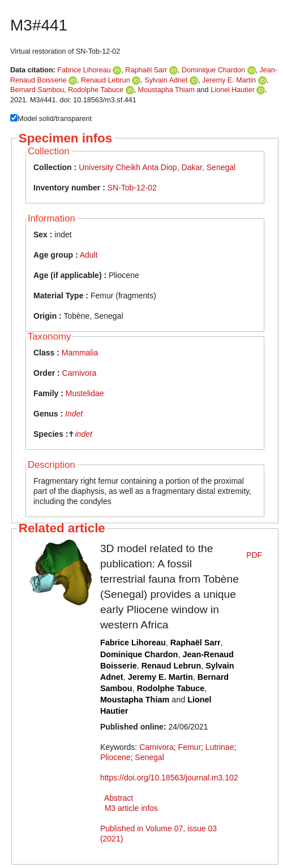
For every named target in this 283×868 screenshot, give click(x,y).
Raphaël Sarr (146, 70)
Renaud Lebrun (106, 80)
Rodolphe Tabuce (96, 90)
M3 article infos (131, 808)
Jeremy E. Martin (229, 80)
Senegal (149, 757)
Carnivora (80, 373)
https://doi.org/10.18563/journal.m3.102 (169, 778)
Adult (89, 255)
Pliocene (115, 757)
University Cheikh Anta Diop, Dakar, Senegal (157, 167)
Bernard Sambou (37, 90)
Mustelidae (85, 393)
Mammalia (80, 353)
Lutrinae (220, 747)
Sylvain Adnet (166, 80)
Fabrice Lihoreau (84, 70)
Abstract (119, 798)
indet (83, 434)
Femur (190, 747)
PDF (254, 555)
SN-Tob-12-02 (132, 188)
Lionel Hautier (233, 90)
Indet (74, 414)
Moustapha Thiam (167, 90)
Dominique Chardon (213, 70)
